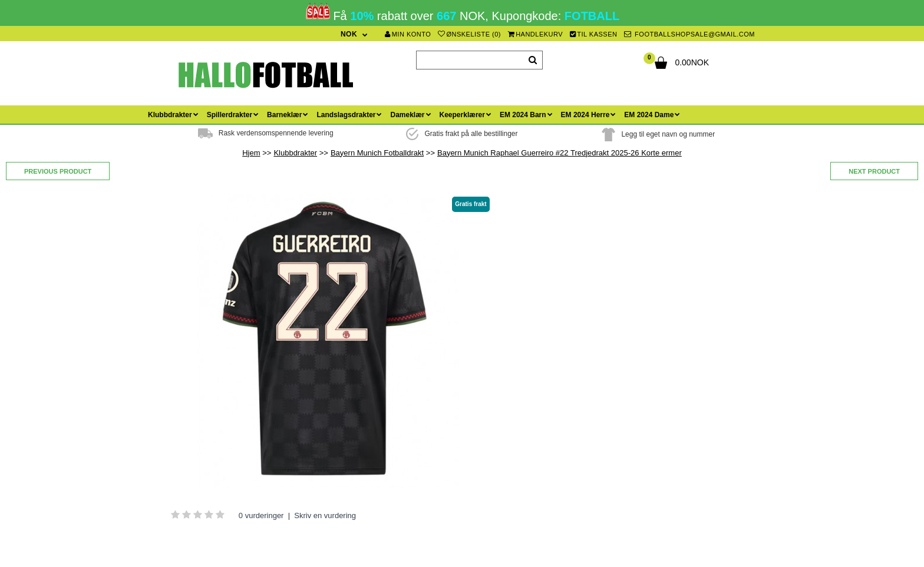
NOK (349, 34)
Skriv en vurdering (325, 515)
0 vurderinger (261, 515)
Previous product (58, 171)
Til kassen (594, 34)
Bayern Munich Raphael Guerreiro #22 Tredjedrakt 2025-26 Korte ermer (560, 153)
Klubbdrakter (295, 153)
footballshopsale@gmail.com (689, 34)
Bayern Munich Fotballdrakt (377, 153)
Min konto (408, 34)
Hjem (251, 153)
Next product (874, 171)
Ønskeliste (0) (469, 34)
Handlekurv (536, 34)
